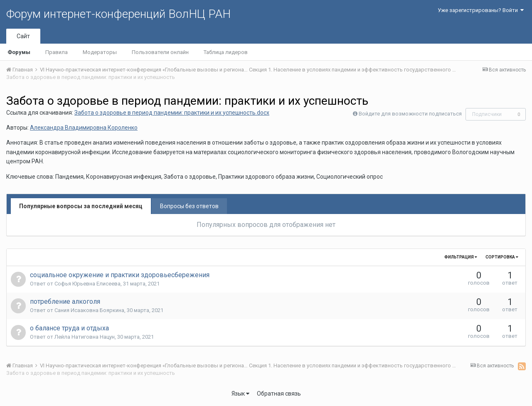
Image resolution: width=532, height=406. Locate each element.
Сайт (23, 36)
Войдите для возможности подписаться (410, 114)
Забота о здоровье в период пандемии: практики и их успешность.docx (172, 113)
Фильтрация (461, 257)
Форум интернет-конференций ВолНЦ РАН (118, 14)
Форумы (19, 52)
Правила (57, 52)
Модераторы (100, 52)
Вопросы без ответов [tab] (189, 206)
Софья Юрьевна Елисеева (87, 284)
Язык (240, 394)
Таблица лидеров (226, 52)
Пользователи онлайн (160, 52)
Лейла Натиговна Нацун (85, 337)
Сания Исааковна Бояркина (89, 310)
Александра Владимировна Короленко (84, 128)
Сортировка (502, 257)
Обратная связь (279, 394)
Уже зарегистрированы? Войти (481, 10)
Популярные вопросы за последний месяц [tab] (81, 206)
